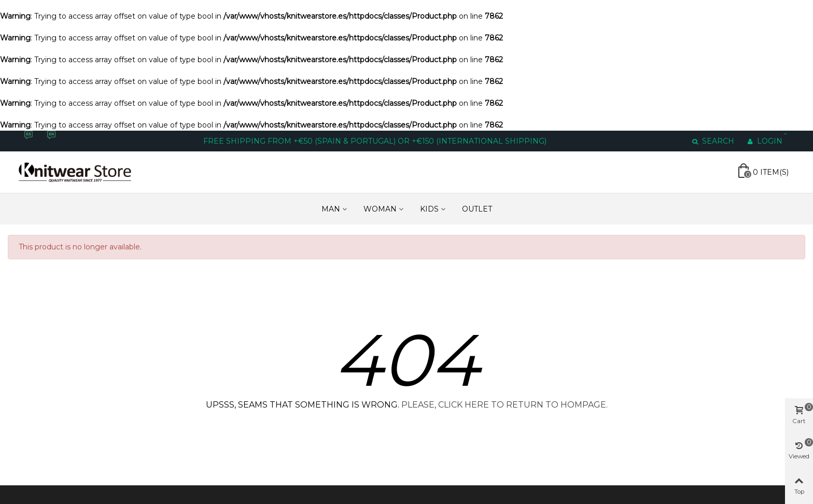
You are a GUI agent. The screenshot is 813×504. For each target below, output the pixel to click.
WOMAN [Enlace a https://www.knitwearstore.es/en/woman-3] (380, 209)
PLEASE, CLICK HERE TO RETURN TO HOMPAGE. (504, 405)
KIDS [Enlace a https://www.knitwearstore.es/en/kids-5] (429, 209)
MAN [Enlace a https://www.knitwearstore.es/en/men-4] (331, 209)
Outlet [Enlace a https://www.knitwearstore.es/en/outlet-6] (477, 209)
